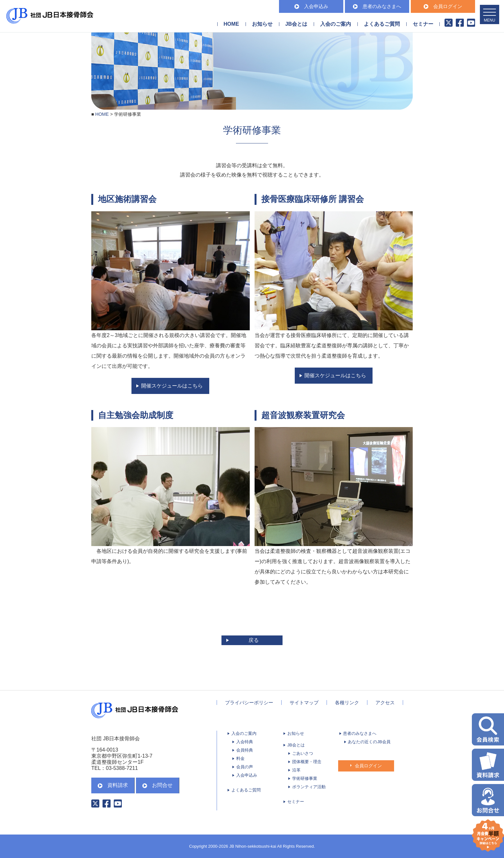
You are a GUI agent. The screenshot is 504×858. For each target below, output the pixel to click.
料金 (240, 758)
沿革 (296, 770)
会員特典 (245, 750)
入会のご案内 (244, 733)
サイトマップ (304, 703)
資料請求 (113, 785)
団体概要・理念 (307, 762)
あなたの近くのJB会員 (369, 742)
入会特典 (245, 742)
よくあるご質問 (382, 24)
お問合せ (157, 785)
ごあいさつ (303, 753)
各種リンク (347, 703)
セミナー (423, 24)
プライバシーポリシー (249, 703)
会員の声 (245, 767)
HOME (231, 24)
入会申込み (311, 6)
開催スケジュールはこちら (172, 386)
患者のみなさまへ (377, 6)
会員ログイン (443, 6)
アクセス (385, 703)
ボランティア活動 (309, 787)
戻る (254, 640)
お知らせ (262, 24)
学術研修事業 (305, 778)
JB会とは (296, 745)
